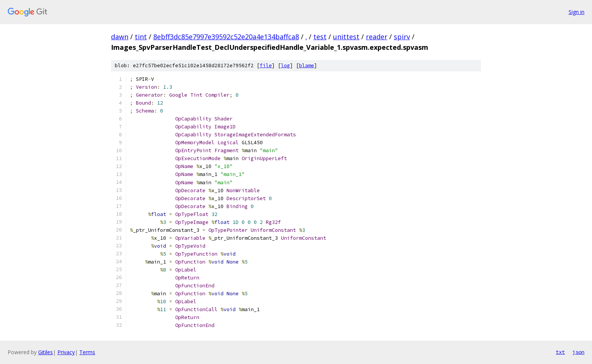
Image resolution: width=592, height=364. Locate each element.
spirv (402, 37)
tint (141, 37)
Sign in (577, 12)
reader (377, 37)
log (285, 66)
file (266, 66)
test (320, 37)
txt (560, 352)
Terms (87, 352)
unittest (346, 37)
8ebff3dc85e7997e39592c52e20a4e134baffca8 (226, 37)
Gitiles (45, 352)
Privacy (66, 352)
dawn (120, 37)
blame (307, 66)
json (578, 352)
